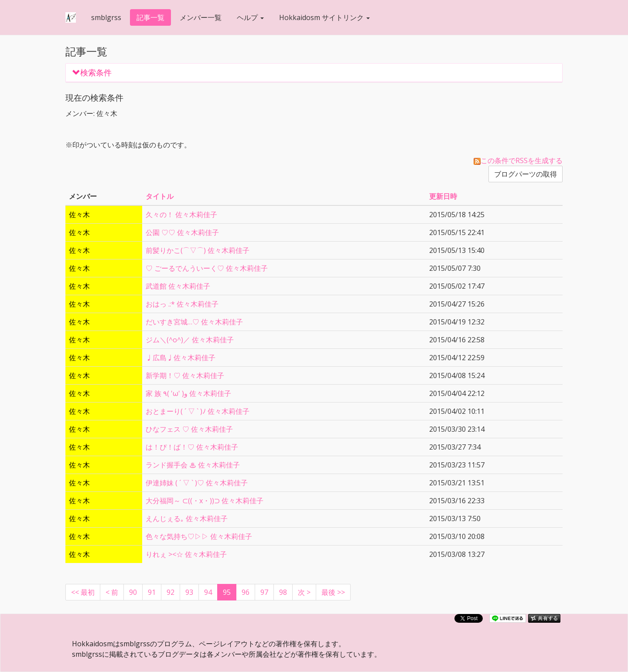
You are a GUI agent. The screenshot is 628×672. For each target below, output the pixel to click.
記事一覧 (150, 17)
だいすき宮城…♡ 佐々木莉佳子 (194, 322)
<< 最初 (83, 592)
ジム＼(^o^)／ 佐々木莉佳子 (190, 340)
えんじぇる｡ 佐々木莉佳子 (187, 518)
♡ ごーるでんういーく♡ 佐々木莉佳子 (207, 268)
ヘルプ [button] (250, 17)
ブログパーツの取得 (526, 174)
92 (171, 592)
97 (264, 592)
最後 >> (333, 592)
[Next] (304, 592)
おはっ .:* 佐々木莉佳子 (182, 304)
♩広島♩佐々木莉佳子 (181, 358)
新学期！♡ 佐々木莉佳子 (185, 375)
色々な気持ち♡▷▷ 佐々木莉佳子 (199, 536)
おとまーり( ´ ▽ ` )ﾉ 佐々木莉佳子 (198, 411)
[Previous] (112, 592)
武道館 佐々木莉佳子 (178, 286)
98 (283, 592)
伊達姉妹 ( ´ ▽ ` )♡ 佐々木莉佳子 (197, 483)
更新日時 (443, 196)
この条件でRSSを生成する (518, 160)
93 (189, 592)
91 (152, 592)
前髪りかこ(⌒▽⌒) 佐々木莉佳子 (198, 250)
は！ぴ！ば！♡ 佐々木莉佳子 (192, 447)
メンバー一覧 (201, 17)
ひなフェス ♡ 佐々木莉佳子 (189, 429)
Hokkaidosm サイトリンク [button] (324, 17)
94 (208, 592)
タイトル (160, 196)
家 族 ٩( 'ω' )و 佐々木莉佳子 (188, 393)
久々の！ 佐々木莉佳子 (181, 215)
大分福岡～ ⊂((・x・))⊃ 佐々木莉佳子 (205, 501)
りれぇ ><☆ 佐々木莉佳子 (186, 554)
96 (246, 592)
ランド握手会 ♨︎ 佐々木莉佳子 (193, 465)
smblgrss (106, 17)
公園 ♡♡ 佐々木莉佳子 (182, 232)
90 (133, 592)
